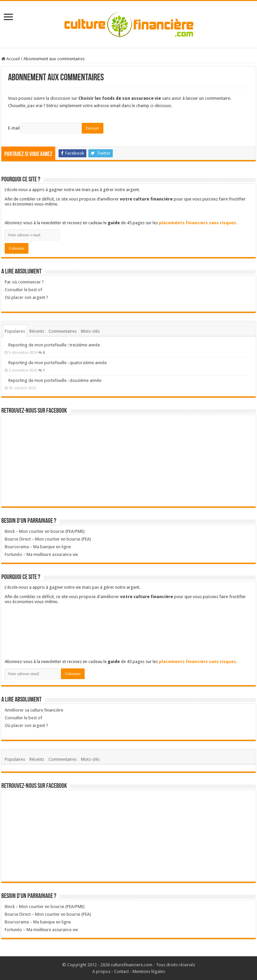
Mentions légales (149, 971)
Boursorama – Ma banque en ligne (38, 547)
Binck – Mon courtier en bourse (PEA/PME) (45, 531)
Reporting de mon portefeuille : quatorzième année (58, 363)
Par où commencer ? (24, 282)
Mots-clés (90, 331)
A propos (101, 971)
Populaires (15, 331)
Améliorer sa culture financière (34, 710)
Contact (121, 971)
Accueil (11, 59)
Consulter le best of (23, 290)
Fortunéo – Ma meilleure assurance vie (41, 554)
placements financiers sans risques (197, 223)
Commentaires (63, 331)
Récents (37, 331)
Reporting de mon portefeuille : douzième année (55, 380)
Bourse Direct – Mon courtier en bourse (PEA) (48, 539)
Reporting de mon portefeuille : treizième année (54, 345)
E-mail (14, 128)
